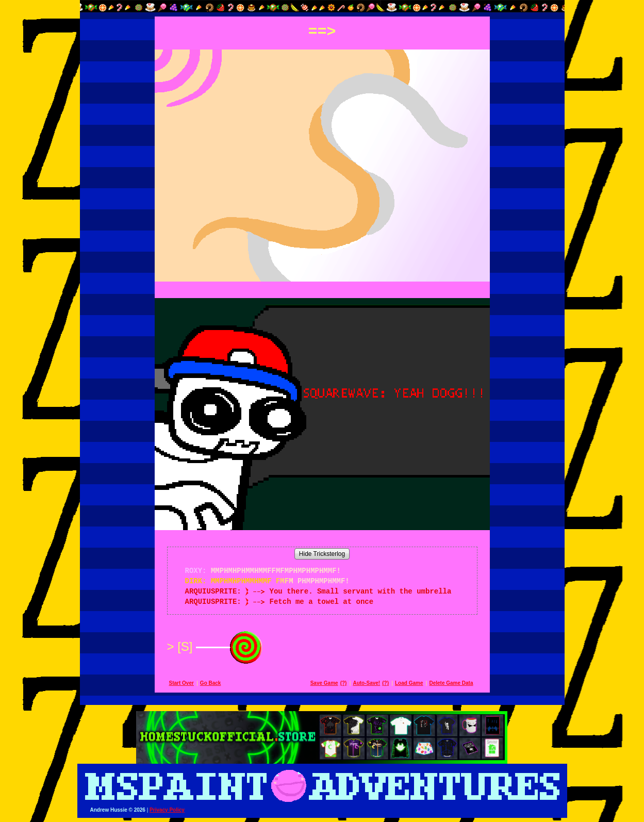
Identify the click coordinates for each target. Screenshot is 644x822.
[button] (322, 6)
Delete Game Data (451, 683)
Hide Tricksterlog (322, 554)
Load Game (409, 683)
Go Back (211, 683)
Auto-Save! (366, 683)
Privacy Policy (167, 810)
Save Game (324, 683)
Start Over (181, 683)
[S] (221, 646)
